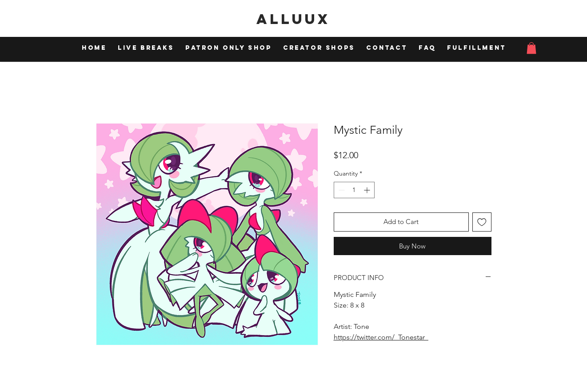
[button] (531, 48)
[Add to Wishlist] (482, 222)
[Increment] (368, 190)
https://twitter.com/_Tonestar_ (381, 337)
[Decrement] (341, 190)
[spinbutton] (354, 190)
